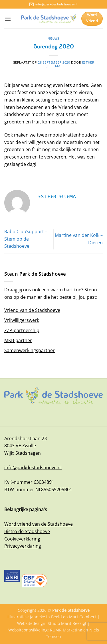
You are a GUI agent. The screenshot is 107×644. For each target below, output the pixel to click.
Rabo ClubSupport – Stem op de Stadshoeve (26, 239)
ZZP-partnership (22, 330)
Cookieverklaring (22, 539)
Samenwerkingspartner (30, 350)
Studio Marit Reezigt (67, 623)
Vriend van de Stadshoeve (32, 310)
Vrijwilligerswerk (22, 320)
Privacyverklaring (23, 546)
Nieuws (53, 38)
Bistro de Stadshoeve (27, 531)
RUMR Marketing (66, 630)
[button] (8, 19)
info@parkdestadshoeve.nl (33, 468)
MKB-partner (18, 340)
